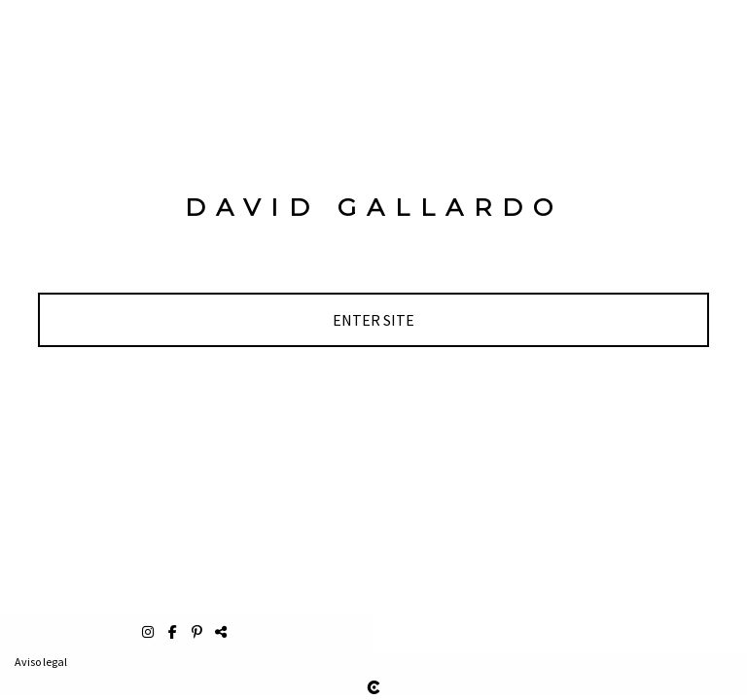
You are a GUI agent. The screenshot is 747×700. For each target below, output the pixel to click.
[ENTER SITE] (373, 320)
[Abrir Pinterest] (199, 632)
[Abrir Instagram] (150, 632)
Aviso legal (41, 662)
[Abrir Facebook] (175, 632)
